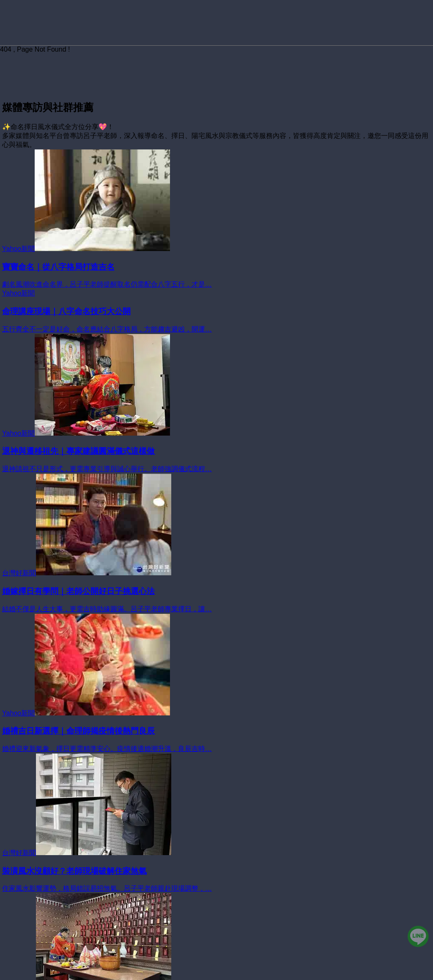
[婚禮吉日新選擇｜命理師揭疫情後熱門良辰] (216, 732)
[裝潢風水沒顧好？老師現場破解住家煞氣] (216, 871)
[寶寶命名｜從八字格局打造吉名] (216, 267)
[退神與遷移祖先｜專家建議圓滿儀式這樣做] (216, 452)
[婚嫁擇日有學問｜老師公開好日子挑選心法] (216, 591)
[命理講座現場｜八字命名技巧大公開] (216, 312)
